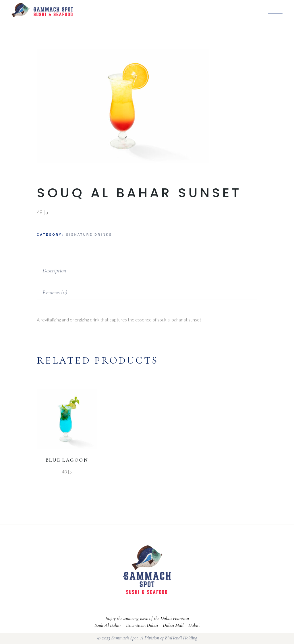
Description (54, 271)
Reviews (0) (55, 292)
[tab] (147, 271)
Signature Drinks (89, 235)
